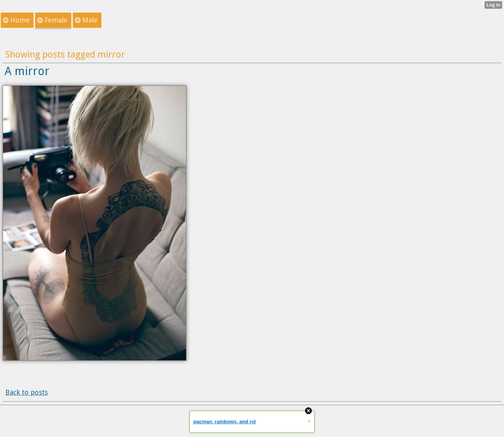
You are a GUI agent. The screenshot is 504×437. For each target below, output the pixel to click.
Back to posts (26, 392)
